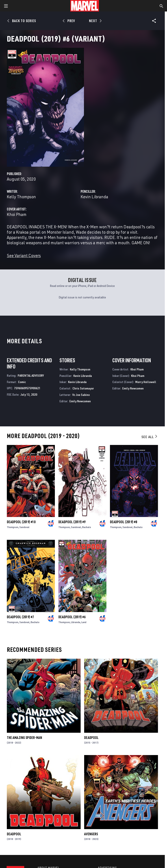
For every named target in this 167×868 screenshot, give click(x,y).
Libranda (76, 622)
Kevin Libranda (94, 197)
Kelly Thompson (21, 197)
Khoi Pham (17, 214)
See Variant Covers (24, 255)
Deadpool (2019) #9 (72, 522)
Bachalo (87, 527)
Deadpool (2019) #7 (20, 617)
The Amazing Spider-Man (24, 738)
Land (84, 622)
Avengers (91, 834)
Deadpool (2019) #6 (72, 617)
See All (150, 437)
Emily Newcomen (80, 401)
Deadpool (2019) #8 (123, 522)
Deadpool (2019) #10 (21, 522)
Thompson (13, 527)
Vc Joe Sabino (81, 395)
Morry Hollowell (146, 382)
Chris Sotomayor (83, 388)
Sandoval (24, 527)
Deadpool (91, 738)
